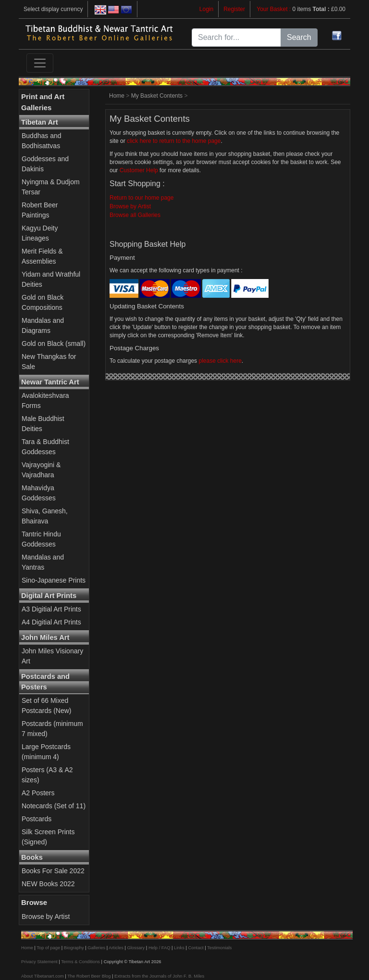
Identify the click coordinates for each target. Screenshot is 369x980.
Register (234, 9)
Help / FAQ (160, 948)
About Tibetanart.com (43, 976)
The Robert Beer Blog (89, 976)
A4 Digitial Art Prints (51, 622)
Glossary (136, 948)
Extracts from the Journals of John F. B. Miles (159, 976)
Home (117, 96)
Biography (74, 948)
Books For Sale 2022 (53, 871)
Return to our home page (141, 198)
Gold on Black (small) (54, 344)
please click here (220, 361)
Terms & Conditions (80, 962)
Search (299, 37)
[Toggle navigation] (40, 63)
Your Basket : (274, 9)
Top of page (48, 948)
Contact (196, 948)
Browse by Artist (46, 916)
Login (206, 9)
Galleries (96, 948)
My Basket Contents (157, 96)
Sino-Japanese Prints (54, 580)
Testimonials (219, 948)
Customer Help (139, 170)
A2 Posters (38, 793)
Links (179, 948)
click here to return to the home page (174, 141)
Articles (116, 948)
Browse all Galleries (135, 215)
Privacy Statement (39, 962)
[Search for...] (236, 38)
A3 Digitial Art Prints (51, 609)
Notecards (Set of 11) (54, 806)
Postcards (37, 819)
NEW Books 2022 (48, 884)
